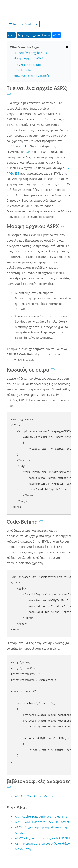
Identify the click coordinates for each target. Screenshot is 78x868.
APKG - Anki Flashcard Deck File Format (42, 822)
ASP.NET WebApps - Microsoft (36, 796)
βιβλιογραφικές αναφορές (31, 76)
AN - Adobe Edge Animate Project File (41, 816)
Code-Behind (25, 70)
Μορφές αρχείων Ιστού (34, 35)
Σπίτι (11, 35)
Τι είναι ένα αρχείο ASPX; (31, 53)
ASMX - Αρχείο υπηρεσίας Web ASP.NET (43, 838)
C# (67, 168)
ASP (27, 152)
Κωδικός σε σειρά (29, 65)
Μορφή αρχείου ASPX (28, 58)
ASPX (56, 35)
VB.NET (14, 173)
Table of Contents (23, 24)
